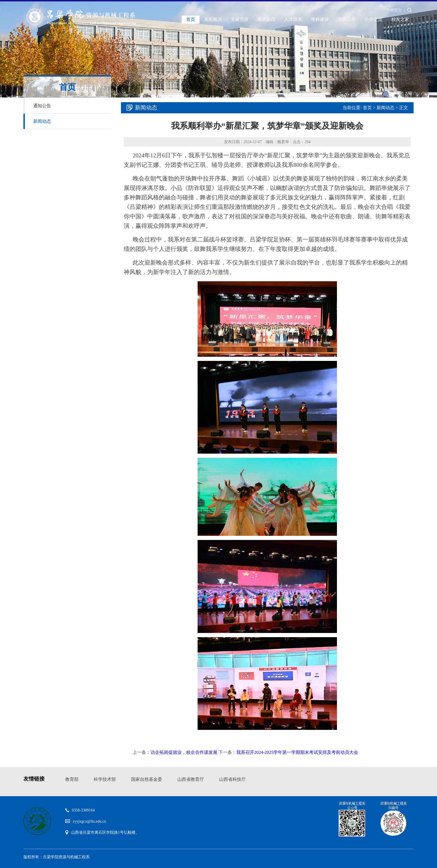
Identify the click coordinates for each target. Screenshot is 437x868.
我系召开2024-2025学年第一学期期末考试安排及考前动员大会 (297, 752)
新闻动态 (42, 121)
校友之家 (400, 19)
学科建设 (320, 19)
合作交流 (373, 19)
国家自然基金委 (147, 779)
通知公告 (42, 106)
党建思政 (240, 19)
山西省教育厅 (191, 779)
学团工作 (347, 19)
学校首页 (394, 10)
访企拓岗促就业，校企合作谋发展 (184, 752)
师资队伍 (266, 19)
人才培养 (293, 19)
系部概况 (213, 19)
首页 (191, 19)
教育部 (72, 779)
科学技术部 (105, 779)
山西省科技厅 (232, 779)
